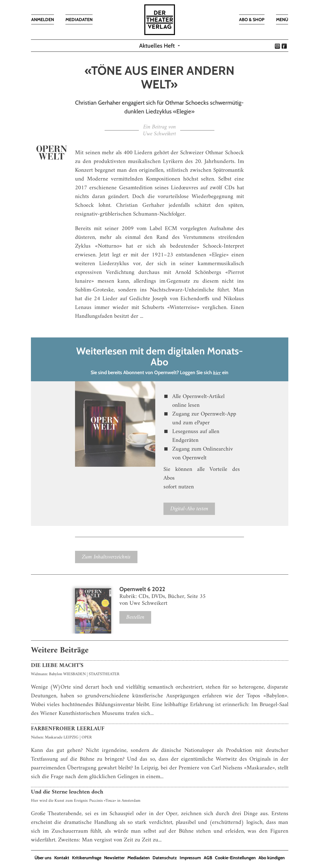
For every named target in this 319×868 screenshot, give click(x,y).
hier (217, 373)
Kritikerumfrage (87, 858)
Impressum (190, 858)
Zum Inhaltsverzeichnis (106, 557)
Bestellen (135, 617)
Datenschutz (165, 858)
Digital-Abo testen (189, 509)
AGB (208, 858)
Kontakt (62, 858)
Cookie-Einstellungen (235, 858)
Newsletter (114, 858)
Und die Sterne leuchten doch (67, 792)
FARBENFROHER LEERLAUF (68, 729)
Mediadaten (139, 858)
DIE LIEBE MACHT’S (57, 665)
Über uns (43, 858)
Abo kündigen (272, 858)
